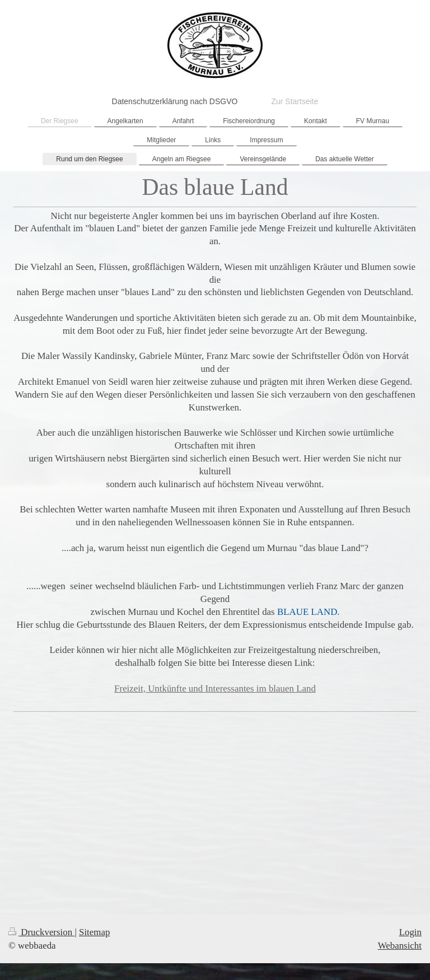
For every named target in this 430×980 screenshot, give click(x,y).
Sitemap (94, 932)
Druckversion (41, 932)
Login (410, 932)
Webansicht (400, 946)
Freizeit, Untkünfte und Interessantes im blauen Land (215, 689)
